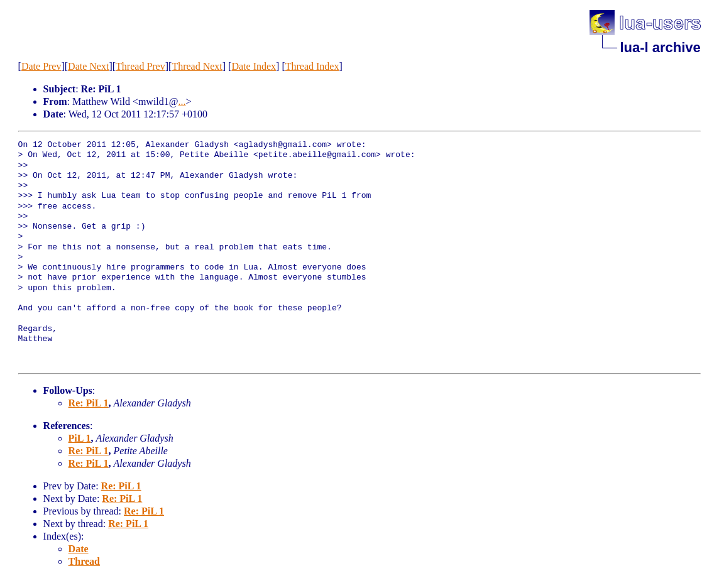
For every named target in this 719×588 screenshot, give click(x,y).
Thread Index (312, 66)
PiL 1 (80, 438)
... (182, 101)
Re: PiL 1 (89, 403)
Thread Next (197, 66)
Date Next (88, 66)
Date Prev (41, 66)
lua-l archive (660, 47)
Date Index (254, 66)
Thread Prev (140, 66)
